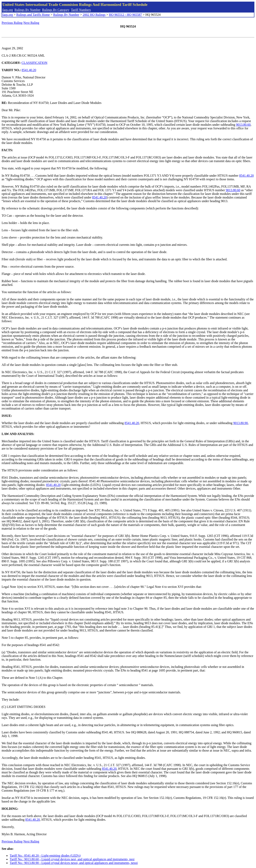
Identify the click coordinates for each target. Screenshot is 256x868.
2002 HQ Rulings (94, 15)
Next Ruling (31, 23)
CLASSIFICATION (35, 63)
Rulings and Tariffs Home (33, 15)
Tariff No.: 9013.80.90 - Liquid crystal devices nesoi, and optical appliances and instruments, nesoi (74, 863)
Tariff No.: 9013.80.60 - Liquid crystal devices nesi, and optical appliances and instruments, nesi (72, 859)
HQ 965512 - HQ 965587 (125, 15)
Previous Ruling (12, 23)
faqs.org (8, 10)
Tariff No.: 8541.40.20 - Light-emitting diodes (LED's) (45, 856)
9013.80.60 (243, 125)
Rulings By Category (56, 10)
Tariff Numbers (81, 10)
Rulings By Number (28, 10)
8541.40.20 (29, 70)
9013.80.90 (240, 423)
